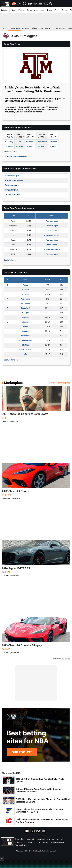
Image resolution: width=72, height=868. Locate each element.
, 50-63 (42, 147)
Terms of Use (21, 845)
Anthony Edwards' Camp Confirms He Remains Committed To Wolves (38, 790)
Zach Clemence (13, 195)
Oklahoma (30, 142)
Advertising (44, 842)
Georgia (25, 313)
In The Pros (46, 28)
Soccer (60, 839)
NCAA (13, 10)
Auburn (26, 331)
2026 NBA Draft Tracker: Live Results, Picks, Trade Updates (40, 780)
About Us (32, 842)
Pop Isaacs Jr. (12, 185)
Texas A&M (25, 308)
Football (31, 839)
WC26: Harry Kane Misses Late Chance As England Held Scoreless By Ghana (43, 800)
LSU (20, 142)
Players (35, 28)
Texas (25, 326)
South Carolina (25, 350)
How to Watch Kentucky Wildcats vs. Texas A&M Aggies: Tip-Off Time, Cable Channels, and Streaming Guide (35, 100)
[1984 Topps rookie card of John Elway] (36, 405)
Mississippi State (25, 340)
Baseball (41, 839)
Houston (53, 142)
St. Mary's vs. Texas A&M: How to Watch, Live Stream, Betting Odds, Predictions (34, 89)
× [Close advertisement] (2, 859)
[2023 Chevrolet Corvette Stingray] (36, 637)
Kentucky (9, 142)
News (29, 10)
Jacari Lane (52, 231)
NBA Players (60, 28)
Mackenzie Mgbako (52, 249)
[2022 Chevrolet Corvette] (36, 483)
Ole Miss (25, 345)
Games (64, 10)
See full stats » (10, 260)
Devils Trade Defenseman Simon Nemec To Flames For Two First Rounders (42, 821)
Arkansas (25, 290)
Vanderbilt (25, 299)
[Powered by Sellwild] (66, 659)
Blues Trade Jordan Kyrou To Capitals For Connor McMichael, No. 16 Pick (40, 811)
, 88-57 (53, 147)
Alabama (25, 294)
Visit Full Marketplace (61, 383)
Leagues (5, 10)
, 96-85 (9, 147)
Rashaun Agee (12, 176)
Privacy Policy (57, 842)
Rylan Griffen (12, 190)
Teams (50, 10)
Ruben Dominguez (14, 180)
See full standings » (12, 360)
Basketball (20, 839)
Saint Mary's (42, 142)
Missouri (25, 322)
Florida (25, 285)
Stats (57, 10)
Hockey (51, 839)
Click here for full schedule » (16, 156)
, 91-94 (20, 147)
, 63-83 (30, 147)
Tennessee (25, 303)
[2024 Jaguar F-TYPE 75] (36, 560)
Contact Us (20, 842)
